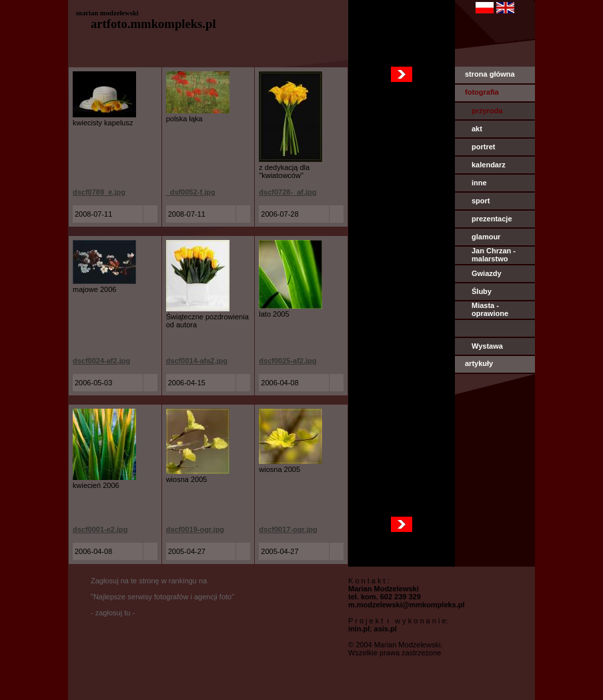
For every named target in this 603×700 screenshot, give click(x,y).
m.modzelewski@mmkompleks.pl (407, 605)
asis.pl (386, 629)
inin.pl (359, 629)
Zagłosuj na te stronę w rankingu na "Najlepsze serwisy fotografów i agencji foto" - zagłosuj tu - (162, 597)
